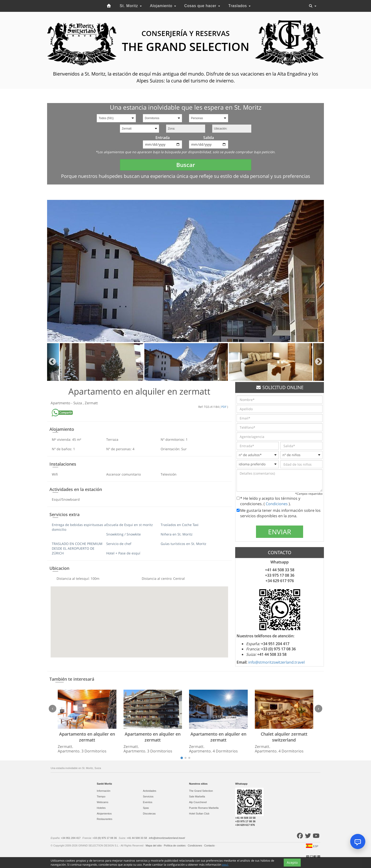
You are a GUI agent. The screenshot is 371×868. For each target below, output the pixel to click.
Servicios (148, 796)
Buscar (186, 165)
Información (104, 791)
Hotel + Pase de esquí (123, 553)
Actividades (150, 791)
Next (319, 362)
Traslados (239, 6)
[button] (139, 618)
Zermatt (91, 403)
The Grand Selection (201, 791)
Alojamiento (163, 6)
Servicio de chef (119, 544)
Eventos (148, 802)
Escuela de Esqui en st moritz (130, 525)
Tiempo (101, 796)
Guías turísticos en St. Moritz (183, 544)
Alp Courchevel (198, 802)
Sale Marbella (197, 796)
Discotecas (149, 814)
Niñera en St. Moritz (177, 534)
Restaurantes (104, 819)
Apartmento (61, 403)
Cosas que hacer (202, 6)
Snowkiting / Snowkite (124, 534)
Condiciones (277, 504)
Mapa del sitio (154, 846)
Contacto (210, 846)
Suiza (78, 403)
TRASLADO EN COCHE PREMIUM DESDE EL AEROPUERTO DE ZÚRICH (77, 548)
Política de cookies (175, 846)
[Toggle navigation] (313, 6)
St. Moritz (131, 6)
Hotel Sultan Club (199, 814)
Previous (52, 362)
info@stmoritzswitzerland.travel (276, 662)
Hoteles (101, 808)
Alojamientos (104, 814)
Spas (146, 808)
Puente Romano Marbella (204, 808)
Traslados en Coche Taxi (180, 525)
